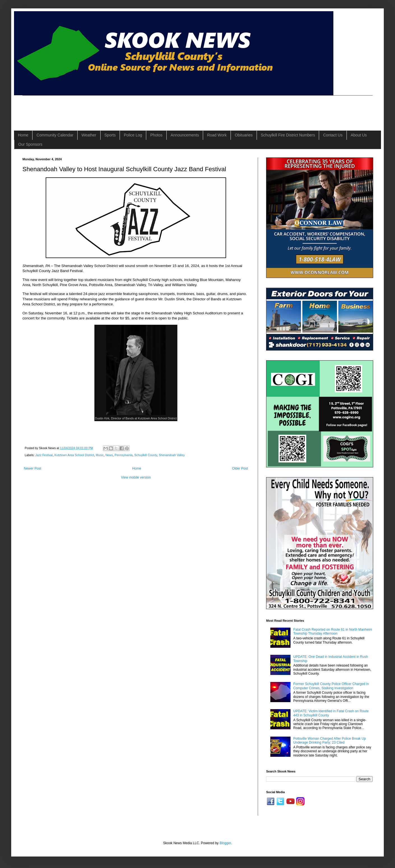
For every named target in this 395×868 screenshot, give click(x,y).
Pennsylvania (124, 455)
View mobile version (136, 477)
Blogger (225, 843)
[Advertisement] (124, 108)
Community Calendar (55, 135)
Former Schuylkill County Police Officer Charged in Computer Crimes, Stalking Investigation (331, 686)
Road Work (217, 135)
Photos (156, 135)
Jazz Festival (44, 455)
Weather (89, 135)
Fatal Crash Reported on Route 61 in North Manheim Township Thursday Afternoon (333, 632)
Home (23, 135)
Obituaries (244, 135)
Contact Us (333, 135)
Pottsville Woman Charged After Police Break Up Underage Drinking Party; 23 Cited (330, 741)
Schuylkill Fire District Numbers (288, 135)
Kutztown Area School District (74, 455)
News (109, 455)
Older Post (240, 468)
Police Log (133, 135)
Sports (110, 135)
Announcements (185, 135)
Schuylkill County (146, 455)
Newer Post (32, 468)
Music (100, 455)
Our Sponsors (30, 144)
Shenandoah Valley (172, 455)
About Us (359, 135)
